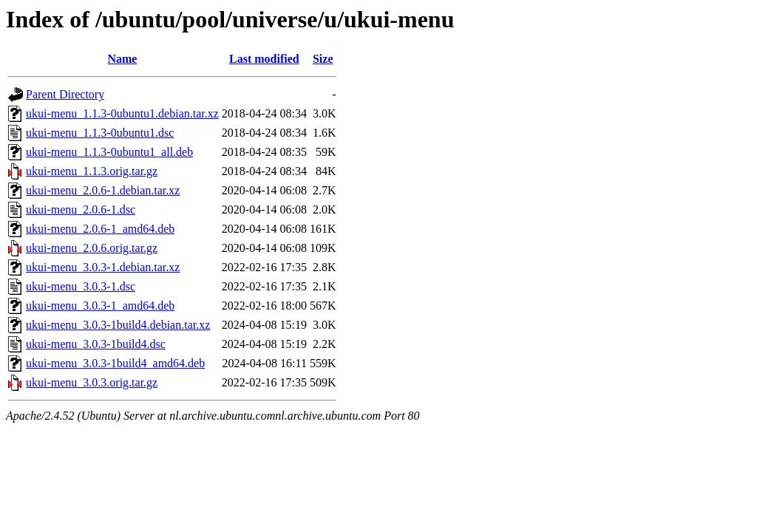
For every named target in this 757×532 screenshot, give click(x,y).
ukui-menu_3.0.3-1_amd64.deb (100, 306)
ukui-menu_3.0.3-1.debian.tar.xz (103, 267)
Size (323, 59)
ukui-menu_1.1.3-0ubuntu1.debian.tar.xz (122, 113)
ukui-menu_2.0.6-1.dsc (81, 209)
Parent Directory (65, 94)
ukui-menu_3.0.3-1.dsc (81, 286)
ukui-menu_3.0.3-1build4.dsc (96, 344)
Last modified (264, 59)
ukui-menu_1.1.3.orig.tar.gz (92, 171)
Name (122, 59)
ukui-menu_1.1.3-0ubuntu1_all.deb (109, 152)
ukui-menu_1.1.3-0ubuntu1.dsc (100, 133)
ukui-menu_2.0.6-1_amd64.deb (100, 229)
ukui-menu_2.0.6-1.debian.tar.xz (103, 190)
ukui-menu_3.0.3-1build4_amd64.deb (115, 363)
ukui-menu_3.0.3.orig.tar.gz (92, 382)
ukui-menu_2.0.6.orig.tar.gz (92, 248)
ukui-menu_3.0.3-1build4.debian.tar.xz (118, 325)
